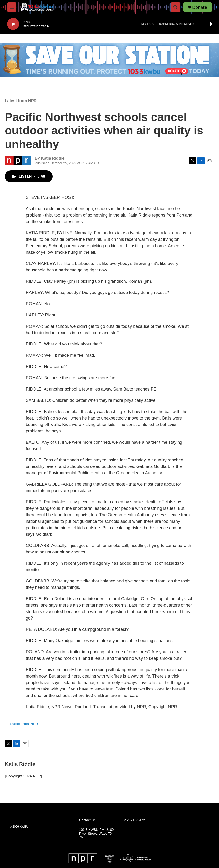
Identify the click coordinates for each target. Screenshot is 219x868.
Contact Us (87, 820)
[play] (13, 24)
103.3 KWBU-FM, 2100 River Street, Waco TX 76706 (97, 834)
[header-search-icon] (175, 7)
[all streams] (212, 24)
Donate (200, 7)
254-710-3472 (134, 820)
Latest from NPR (21, 101)
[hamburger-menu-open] (12, 7)
